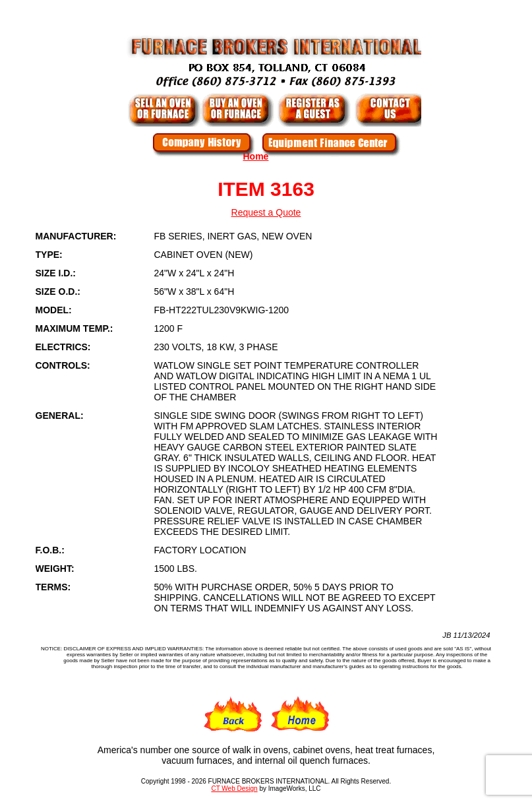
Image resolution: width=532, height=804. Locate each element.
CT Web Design (234, 789)
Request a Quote (266, 212)
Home (256, 156)
